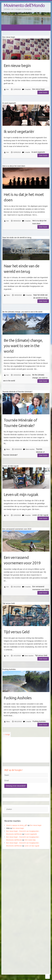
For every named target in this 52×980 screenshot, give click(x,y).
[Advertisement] (26, 879)
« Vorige (7, 734)
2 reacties (28, 89)
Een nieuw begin (17, 65)
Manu (8, 295)
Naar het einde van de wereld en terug (22, 269)
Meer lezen (43, 92)
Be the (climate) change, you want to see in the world (23, 346)
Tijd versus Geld (17, 632)
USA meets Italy (30, 840)
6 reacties (28, 587)
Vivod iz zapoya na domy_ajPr (17, 825)
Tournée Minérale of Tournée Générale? (20, 423)
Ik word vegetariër (19, 131)
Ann (8, 89)
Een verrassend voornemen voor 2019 (22, 560)
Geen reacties (30, 449)
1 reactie (27, 152)
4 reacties (29, 295)
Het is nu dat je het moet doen (24, 197)
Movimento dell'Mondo (24, 5)
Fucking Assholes (18, 698)
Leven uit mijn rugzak (21, 494)
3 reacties (28, 515)
